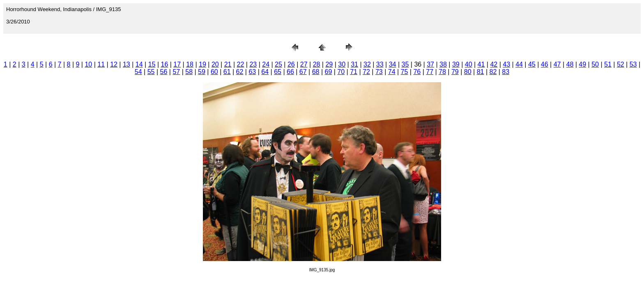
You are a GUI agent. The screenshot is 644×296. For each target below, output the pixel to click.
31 (354, 64)
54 (138, 72)
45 (532, 64)
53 (633, 64)
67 (303, 72)
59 (202, 72)
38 (443, 64)
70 (341, 72)
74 (392, 72)
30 (342, 64)
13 (126, 64)
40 (469, 64)
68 (316, 72)
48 (570, 64)
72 (366, 72)
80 (468, 72)
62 (240, 72)
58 (189, 72)
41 (481, 64)
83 (506, 72)
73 (379, 72)
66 (290, 72)
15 (152, 64)
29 (329, 64)
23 (253, 64)
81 (481, 72)
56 (164, 72)
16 (165, 64)
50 (595, 64)
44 (519, 64)
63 (252, 72)
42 (494, 64)
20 (215, 64)
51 (608, 64)
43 (506, 64)
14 (139, 64)
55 (151, 72)
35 (405, 64)
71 (354, 72)
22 (241, 64)
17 (177, 64)
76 (417, 72)
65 (278, 72)
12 (114, 64)
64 (265, 72)
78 (442, 72)
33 (380, 64)
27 (304, 64)
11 (101, 64)
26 (291, 64)
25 (278, 64)
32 (367, 64)
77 (430, 72)
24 (266, 64)
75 (405, 72)
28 (317, 64)
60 (214, 72)
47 (557, 64)
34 (393, 64)
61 (227, 72)
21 (228, 64)
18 (190, 64)
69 (329, 72)
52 (621, 64)
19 (202, 64)
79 (455, 72)
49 (582, 64)
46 (545, 64)
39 (456, 64)
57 (176, 72)
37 (430, 64)
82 (493, 72)
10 (88, 64)
